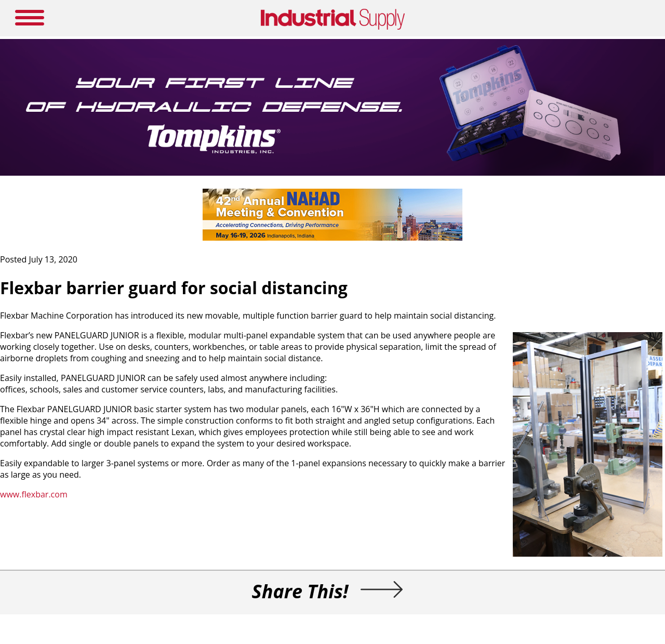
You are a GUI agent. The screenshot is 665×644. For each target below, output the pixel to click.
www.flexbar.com (34, 494)
